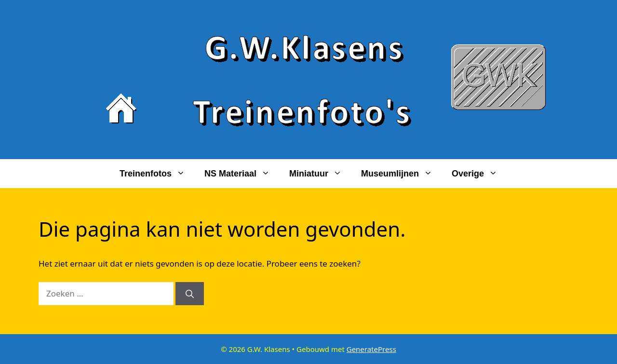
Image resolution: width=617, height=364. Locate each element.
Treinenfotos (157, 174)
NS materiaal (242, 174)
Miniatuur (320, 174)
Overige (479, 174)
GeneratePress (371, 349)
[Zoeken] (190, 294)
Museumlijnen (402, 174)
